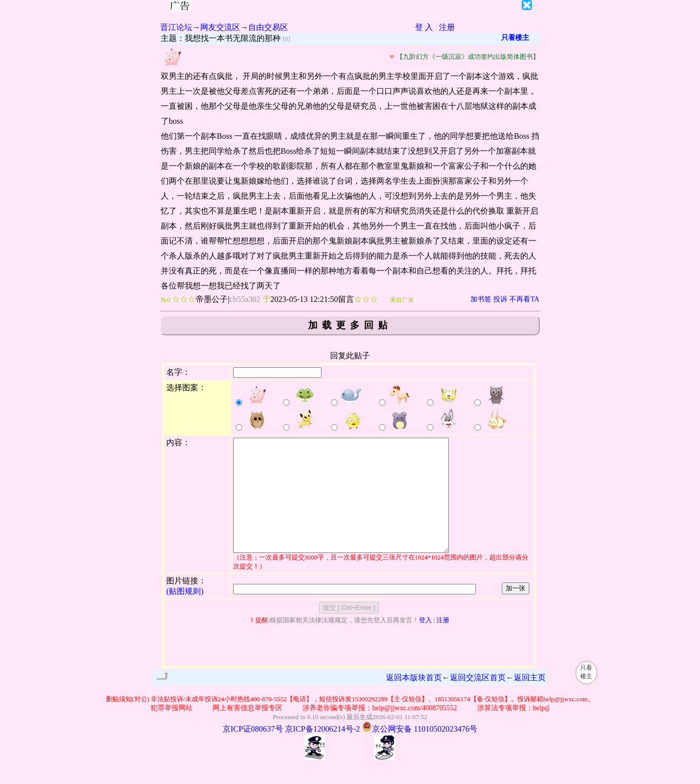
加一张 (516, 611)
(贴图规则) (185, 614)
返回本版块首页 (414, 700)
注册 (447, 27)
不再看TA (524, 299)
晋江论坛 (176, 27)
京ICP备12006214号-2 (323, 751)
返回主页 (530, 700)
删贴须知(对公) (128, 721)
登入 (425, 643)
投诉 (500, 299)
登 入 (424, 27)
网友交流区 (220, 27)
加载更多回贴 (350, 325)
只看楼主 (515, 38)
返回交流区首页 (478, 700)
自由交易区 (268, 27)
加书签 (481, 299)
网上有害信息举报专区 (250, 730)
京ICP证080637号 (253, 751)
